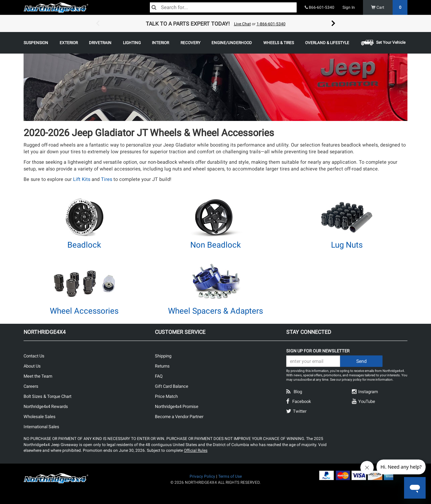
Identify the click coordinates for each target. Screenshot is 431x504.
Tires (107, 179)
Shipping (163, 356)
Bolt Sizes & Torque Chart (47, 396)
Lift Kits (82, 179)
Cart (389, 7)
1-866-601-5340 (271, 24)
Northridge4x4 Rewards (46, 406)
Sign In (349, 7)
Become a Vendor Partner (179, 417)
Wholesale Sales (40, 417)
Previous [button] (98, 24)
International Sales (41, 427)
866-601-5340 (320, 7)
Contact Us (34, 356)
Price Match (166, 396)
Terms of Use (230, 476)
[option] (215, 24)
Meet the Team (38, 376)
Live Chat (242, 24)
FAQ (159, 376)
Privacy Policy (202, 476)
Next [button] (333, 24)
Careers (31, 386)
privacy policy (352, 380)
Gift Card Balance (172, 386)
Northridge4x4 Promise (177, 406)
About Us (32, 366)
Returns (162, 366)
